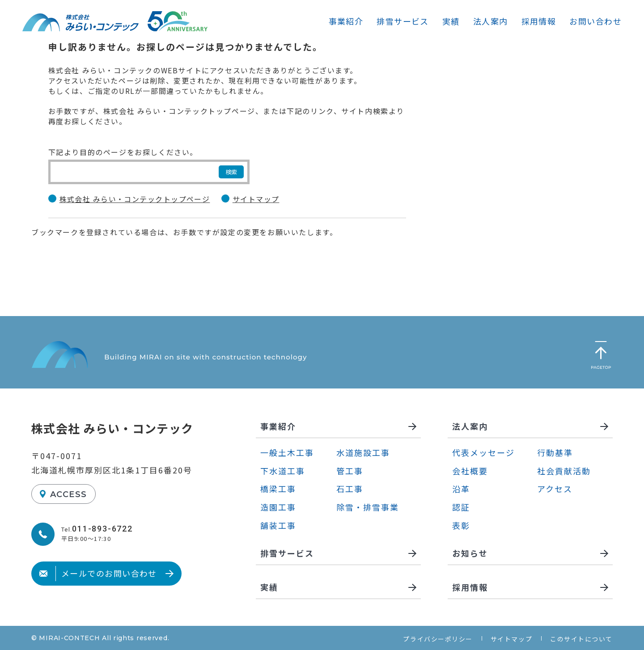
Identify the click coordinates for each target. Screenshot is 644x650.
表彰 (461, 525)
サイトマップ (256, 199)
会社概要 (470, 471)
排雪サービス (403, 21)
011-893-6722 (102, 529)
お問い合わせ (595, 21)
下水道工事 (283, 471)
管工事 (350, 471)
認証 (461, 507)
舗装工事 (278, 525)
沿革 (461, 489)
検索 (231, 172)
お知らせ (470, 554)
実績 (451, 21)
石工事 (350, 489)
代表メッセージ (483, 452)
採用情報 (539, 21)
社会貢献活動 (564, 471)
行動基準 (555, 452)
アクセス (555, 489)
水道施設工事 (363, 452)
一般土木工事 (287, 452)
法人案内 (491, 21)
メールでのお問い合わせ (98, 573)
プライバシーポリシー (438, 639)
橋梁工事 (278, 489)
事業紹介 (346, 21)
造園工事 (278, 507)
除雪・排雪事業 (368, 507)
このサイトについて (581, 639)
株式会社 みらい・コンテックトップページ (135, 199)
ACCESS (69, 494)
